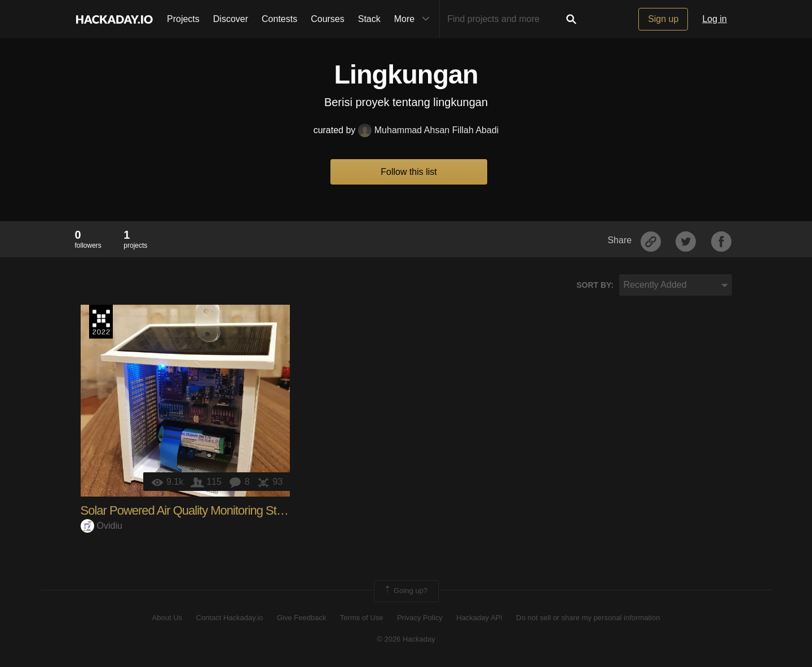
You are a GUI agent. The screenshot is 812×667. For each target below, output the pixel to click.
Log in (714, 19)
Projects (183, 19)
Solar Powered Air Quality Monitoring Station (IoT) (204, 510)
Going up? (405, 591)
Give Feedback (301, 618)
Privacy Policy (420, 618)
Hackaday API (479, 618)
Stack (369, 19)
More (414, 19)
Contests (279, 19)
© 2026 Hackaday (406, 639)
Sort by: (595, 285)
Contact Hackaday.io (230, 618)
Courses (328, 19)
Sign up (663, 19)
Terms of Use (362, 618)
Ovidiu (101, 526)
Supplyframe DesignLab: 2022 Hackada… (101, 322)
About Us (167, 618)
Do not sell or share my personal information (588, 618)
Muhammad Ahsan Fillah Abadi (429, 130)
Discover (231, 19)
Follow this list (409, 172)
